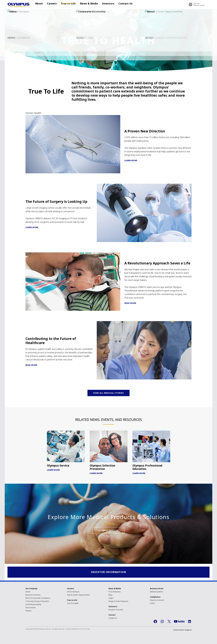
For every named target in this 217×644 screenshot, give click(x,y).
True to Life (67, 5)
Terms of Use (86, 629)
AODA (152, 604)
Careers (52, 5)
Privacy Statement (73, 629)
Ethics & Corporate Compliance (38, 598)
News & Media (86, 5)
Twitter (169, 622)
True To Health (73, 604)
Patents (28, 611)
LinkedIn (189, 622)
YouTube (179, 622)
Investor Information (109, 572)
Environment (31, 608)
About (40, 5)
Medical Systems (157, 592)
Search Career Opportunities (78, 595)
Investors (104, 5)
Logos (111, 598)
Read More (130, 303)
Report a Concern (157, 600)
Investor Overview (116, 610)
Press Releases (115, 592)
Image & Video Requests (118, 601)
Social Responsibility (33, 605)
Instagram (162, 622)
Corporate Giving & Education (37, 601)
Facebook (155, 622)
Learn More (131, 160)
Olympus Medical (109, 546)
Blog (110, 595)
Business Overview (33, 595)
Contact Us (120, 5)
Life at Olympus (73, 592)
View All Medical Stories (108, 394)
